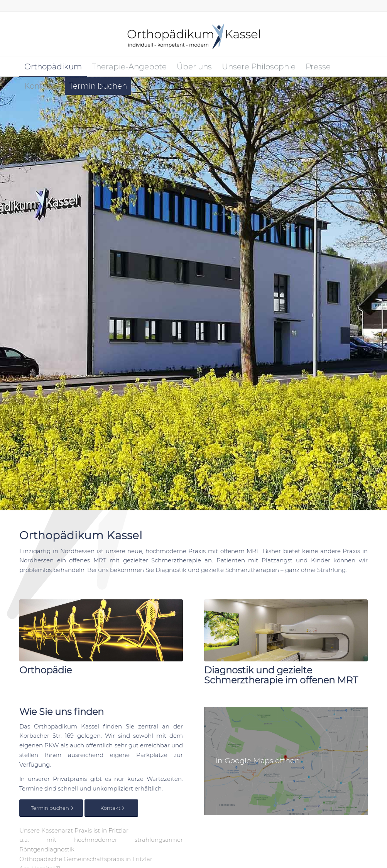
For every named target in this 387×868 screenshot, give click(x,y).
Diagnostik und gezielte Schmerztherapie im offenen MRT (281, 675)
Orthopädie (46, 670)
